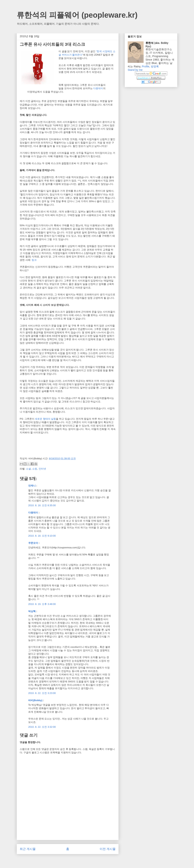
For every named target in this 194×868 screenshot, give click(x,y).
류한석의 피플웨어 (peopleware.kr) (77, 15)
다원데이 (98, 88)
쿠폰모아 (33, 543)
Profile (145, 66)
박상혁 (32, 611)
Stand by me (135, 70)
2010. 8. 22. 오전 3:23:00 (42, 693)
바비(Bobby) (35, 700)
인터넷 (42, 469)
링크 (34, 260)
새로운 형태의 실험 (45, 419)
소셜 (28, 469)
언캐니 (32, 486)
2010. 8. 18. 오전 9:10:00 (42, 536)
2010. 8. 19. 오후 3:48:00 (42, 604)
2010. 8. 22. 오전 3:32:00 (42, 727)
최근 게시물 (28, 849)
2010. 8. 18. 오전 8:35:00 (42, 505)
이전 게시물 (108, 849)
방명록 (155, 66)
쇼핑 (35, 469)
